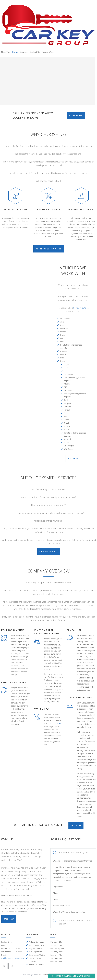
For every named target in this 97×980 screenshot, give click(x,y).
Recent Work (48, 52)
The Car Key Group (46, 975)
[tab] (73, 853)
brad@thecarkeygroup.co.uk (13, 958)
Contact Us (35, 52)
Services (24, 52)
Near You (6, 52)
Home (15, 52)
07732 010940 (80, 308)
